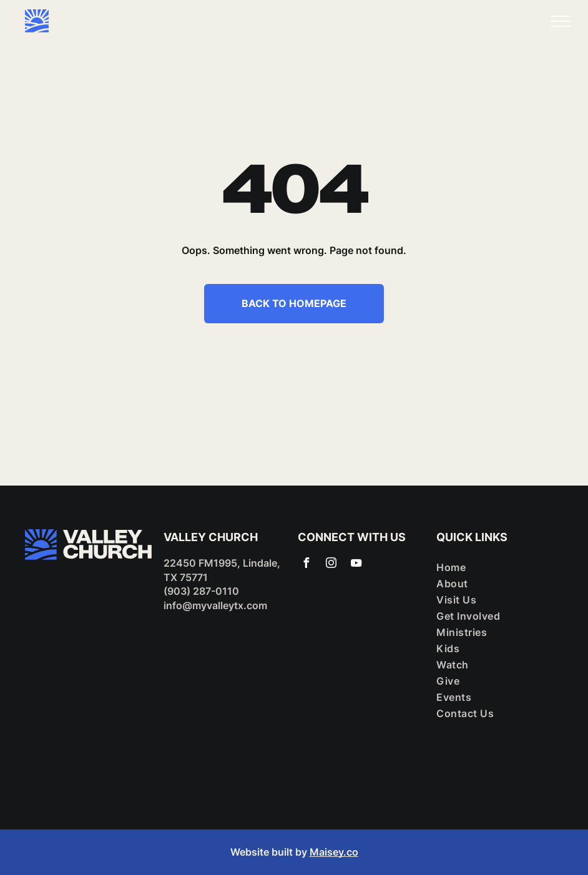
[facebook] (306, 565)
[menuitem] (495, 567)
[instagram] (331, 565)
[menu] (561, 21)
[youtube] (356, 565)
